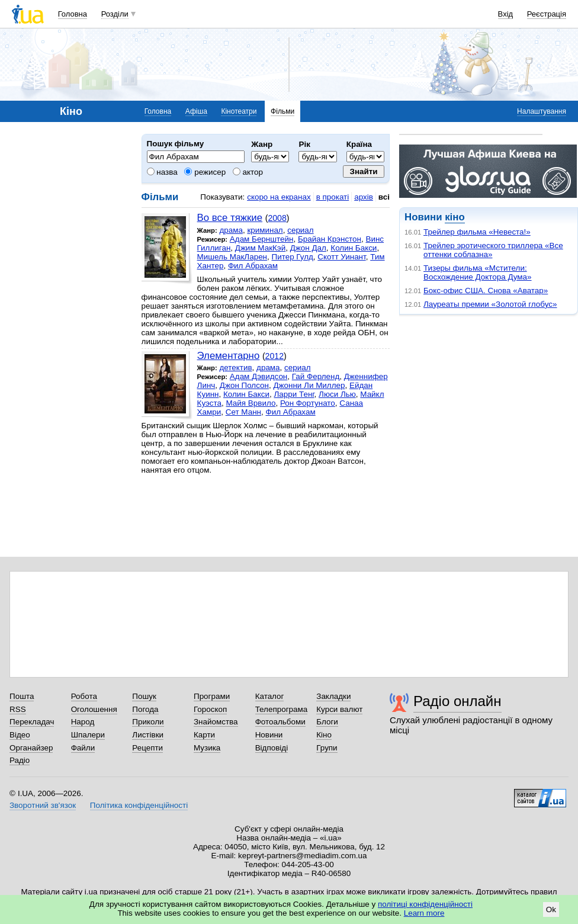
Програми (212, 696)
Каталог (270, 696)
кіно (455, 217)
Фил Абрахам (253, 266)
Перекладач (32, 722)
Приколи (148, 722)
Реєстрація (547, 14)
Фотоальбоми (280, 722)
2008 (277, 218)
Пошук (144, 696)
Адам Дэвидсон (259, 376)
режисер (205, 172)
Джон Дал (308, 248)
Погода (145, 709)
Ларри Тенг (294, 394)
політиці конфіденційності (425, 904)
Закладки (333, 696)
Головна (73, 14)
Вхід (506, 14)
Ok (551, 909)
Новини (269, 735)
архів (364, 197)
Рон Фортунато (308, 403)
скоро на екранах (279, 197)
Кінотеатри (239, 111)
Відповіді (272, 748)
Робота (84, 696)
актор (248, 172)
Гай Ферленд (316, 376)
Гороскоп (210, 709)
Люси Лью (337, 394)
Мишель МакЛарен (232, 257)
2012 (274, 356)
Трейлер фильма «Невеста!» (477, 232)
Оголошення (94, 709)
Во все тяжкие (230, 218)
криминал (265, 230)
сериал (301, 230)
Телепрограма (282, 709)
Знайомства (216, 722)
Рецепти (147, 748)
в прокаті (333, 197)
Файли (83, 748)
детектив (235, 368)
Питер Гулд (293, 257)
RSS (18, 709)
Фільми (282, 111)
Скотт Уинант (341, 257)
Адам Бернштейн (262, 239)
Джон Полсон (244, 385)
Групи (327, 748)
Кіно (324, 735)
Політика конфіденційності (139, 805)
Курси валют (339, 709)
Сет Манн (243, 412)
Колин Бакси (354, 248)
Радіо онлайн (457, 701)
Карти (204, 735)
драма (231, 230)
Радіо (20, 760)
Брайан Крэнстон (330, 239)
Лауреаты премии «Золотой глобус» (490, 304)
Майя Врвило (251, 403)
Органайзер (31, 748)
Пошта (22, 696)
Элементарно (229, 356)
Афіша (196, 111)
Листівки (148, 735)
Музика (207, 748)
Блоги (327, 722)
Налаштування (542, 111)
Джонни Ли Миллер (309, 385)
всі (384, 197)
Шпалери (88, 735)
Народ (83, 722)
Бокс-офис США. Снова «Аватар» (486, 291)
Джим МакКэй (260, 248)
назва (162, 172)
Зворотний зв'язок (43, 805)
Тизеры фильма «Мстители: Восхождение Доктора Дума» (478, 272)
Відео (20, 735)
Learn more (424, 913)
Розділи (115, 14)
